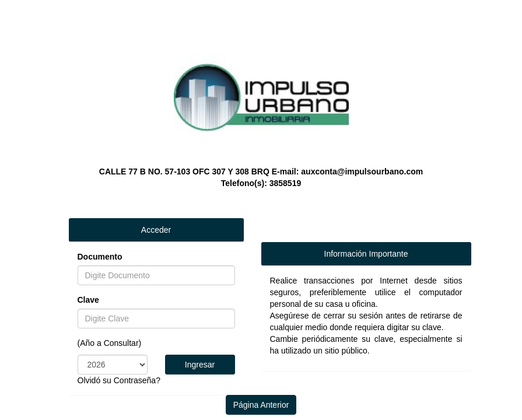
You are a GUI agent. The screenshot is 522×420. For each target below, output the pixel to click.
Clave (88, 300)
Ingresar (200, 365)
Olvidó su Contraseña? (119, 380)
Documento (100, 257)
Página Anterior (261, 405)
